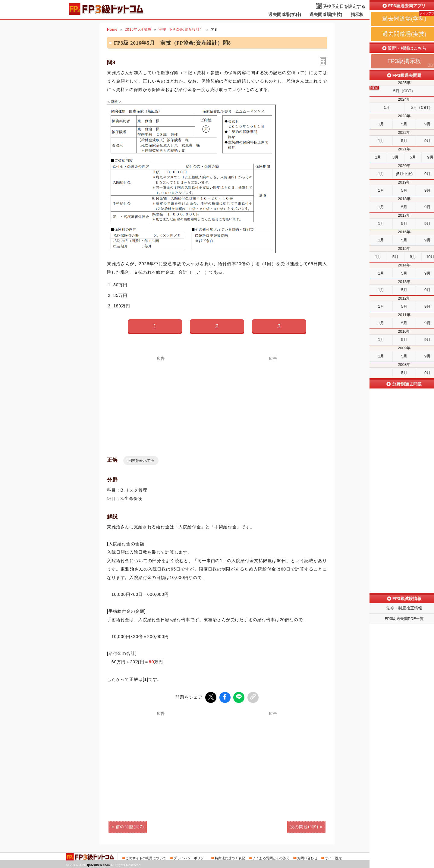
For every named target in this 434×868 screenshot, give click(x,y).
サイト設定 (333, 857)
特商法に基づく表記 (230, 857)
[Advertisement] (161, 403)
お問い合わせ (307, 857)
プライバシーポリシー (190, 857)
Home (112, 30)
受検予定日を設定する (344, 6)
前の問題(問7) (130, 826)
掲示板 (357, 14)
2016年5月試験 (138, 30)
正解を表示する (141, 460)
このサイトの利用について (146, 857)
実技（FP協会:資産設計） (181, 30)
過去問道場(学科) (285, 14)
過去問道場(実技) (326, 14)
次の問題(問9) (304, 826)
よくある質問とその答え (271, 857)
